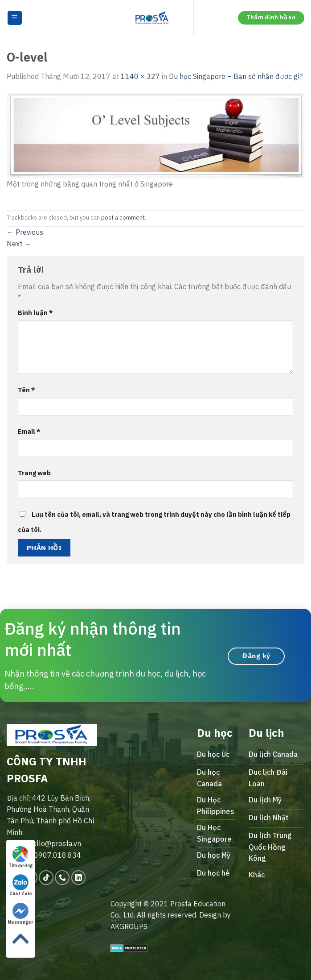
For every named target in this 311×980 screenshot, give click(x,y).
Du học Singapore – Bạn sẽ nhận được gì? (236, 76)
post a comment (123, 218)
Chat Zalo (21, 885)
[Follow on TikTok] (46, 878)
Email (29, 431)
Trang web (34, 473)
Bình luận (35, 313)
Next (19, 244)
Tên (27, 390)
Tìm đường (20, 857)
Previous (25, 232)
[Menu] (15, 18)
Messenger (20, 914)
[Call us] (62, 878)
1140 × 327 (140, 76)
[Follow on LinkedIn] (79, 878)
